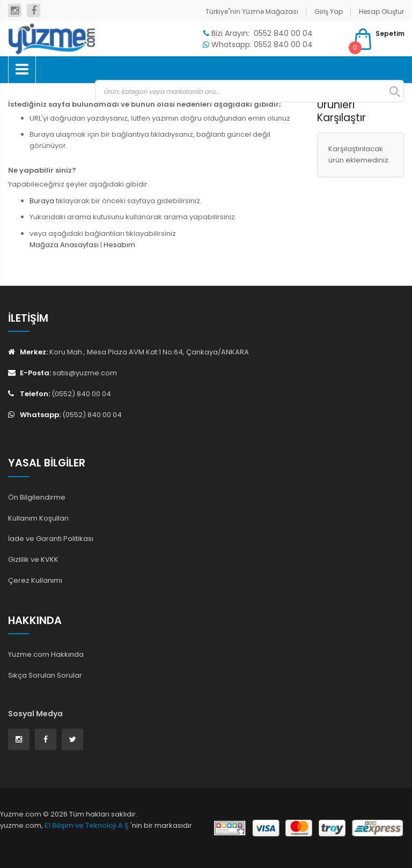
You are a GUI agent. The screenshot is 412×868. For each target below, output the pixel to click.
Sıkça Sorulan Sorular (45, 675)
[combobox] (249, 91)
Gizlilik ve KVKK (33, 559)
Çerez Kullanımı (35, 580)
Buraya (42, 201)
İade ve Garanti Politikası (51, 539)
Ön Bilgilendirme (37, 497)
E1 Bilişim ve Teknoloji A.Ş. (87, 825)
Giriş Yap (329, 12)
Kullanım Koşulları (38, 518)
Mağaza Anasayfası (64, 245)
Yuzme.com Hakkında (46, 654)
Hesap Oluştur (381, 12)
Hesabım (119, 245)
